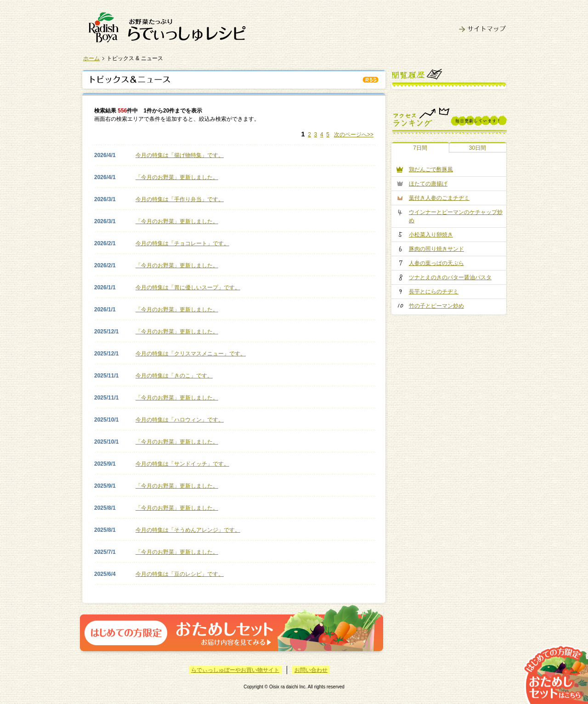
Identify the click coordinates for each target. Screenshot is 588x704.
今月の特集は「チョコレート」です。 (182, 243)
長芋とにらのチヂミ (434, 292)
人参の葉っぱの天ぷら (436, 263)
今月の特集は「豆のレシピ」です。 (180, 574)
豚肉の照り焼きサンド (436, 249)
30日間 (478, 148)
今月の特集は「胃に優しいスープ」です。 (188, 287)
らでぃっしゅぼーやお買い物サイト (235, 670)
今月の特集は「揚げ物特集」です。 (180, 155)
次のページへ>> (354, 135)
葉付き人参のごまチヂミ (439, 198)
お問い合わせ (311, 670)
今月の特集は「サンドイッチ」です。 (182, 464)
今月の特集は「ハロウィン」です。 (180, 420)
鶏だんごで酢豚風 (431, 169)
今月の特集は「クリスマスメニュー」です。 (191, 354)
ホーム (91, 58)
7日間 (420, 148)
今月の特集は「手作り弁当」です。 (180, 199)
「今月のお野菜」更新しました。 (177, 177)
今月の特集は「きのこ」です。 (174, 376)
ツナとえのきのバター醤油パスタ (450, 277)
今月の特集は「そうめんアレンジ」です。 (188, 530)
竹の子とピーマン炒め (436, 306)
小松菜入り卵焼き (431, 235)
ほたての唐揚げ (428, 184)
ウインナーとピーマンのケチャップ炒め (456, 216)
